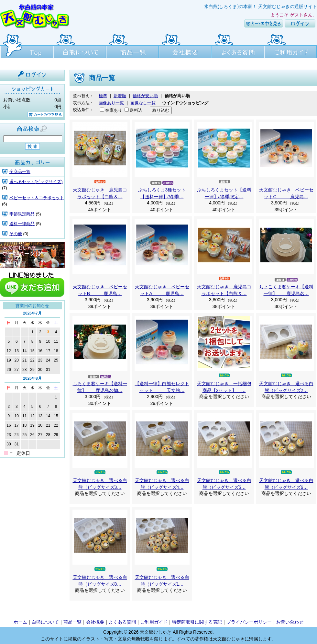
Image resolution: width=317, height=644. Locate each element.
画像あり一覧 (111, 103)
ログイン (300, 23)
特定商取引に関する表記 (197, 622)
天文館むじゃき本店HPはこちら (32, 255)
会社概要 (185, 45)
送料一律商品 (22, 224)
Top (27, 45)
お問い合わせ (290, 622)
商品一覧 (132, 45)
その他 (16, 234)
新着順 (120, 96)
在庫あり (114, 110)
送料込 (136, 110)
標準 (103, 96)
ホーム (20, 622)
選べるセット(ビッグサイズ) (36, 182)
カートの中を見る (264, 23)
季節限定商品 (22, 214)
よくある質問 (238, 45)
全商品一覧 (20, 172)
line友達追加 (32, 284)
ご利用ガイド (291, 45)
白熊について (80, 45)
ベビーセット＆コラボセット (37, 198)
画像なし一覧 (143, 103)
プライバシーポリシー (249, 622)
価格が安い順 (145, 96)
